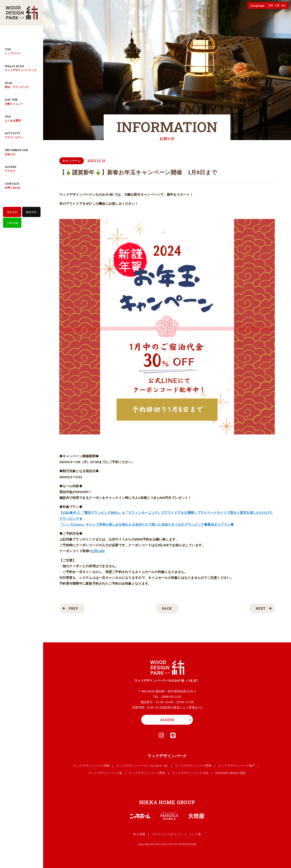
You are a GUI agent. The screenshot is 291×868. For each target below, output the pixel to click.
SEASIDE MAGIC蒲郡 (231, 773)
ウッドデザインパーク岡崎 (91, 766)
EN (271, 5)
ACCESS (167, 720)
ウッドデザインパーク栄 (105, 773)
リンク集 (195, 834)
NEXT (264, 608)
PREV (70, 608)
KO (284, 5)
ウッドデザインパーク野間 (193, 766)
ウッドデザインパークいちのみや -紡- (142, 766)
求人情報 (139, 834)
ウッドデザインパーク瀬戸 (236, 766)
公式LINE (98, 551)
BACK (167, 608)
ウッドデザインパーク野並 (147, 773)
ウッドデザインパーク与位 (190, 773)
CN (277, 5)
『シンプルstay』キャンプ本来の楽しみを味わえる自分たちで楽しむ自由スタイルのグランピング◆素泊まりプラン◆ (146, 524)
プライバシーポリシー (167, 834)
